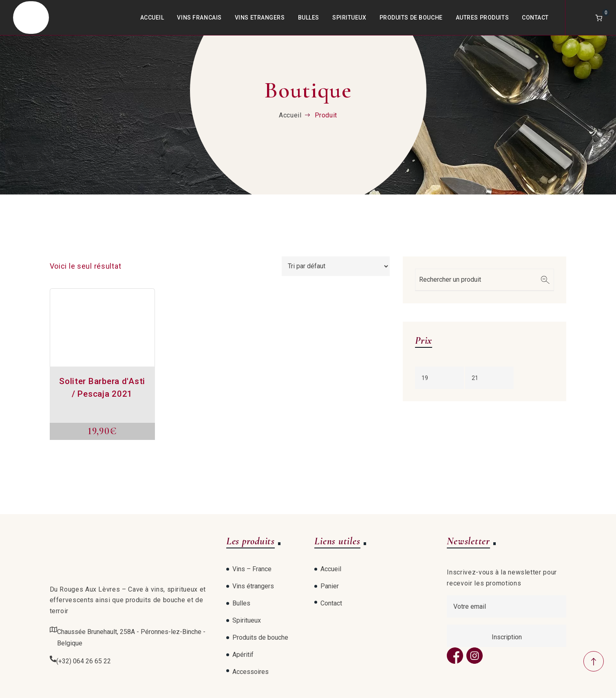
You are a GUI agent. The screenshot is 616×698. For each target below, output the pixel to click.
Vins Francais (199, 18)
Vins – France (252, 569)
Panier (330, 586)
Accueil (152, 18)
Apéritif (243, 655)
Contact (535, 18)
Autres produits (482, 18)
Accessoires (251, 672)
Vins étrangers (253, 586)
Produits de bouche (411, 18)
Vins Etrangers (260, 18)
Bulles (309, 18)
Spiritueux (349, 18)
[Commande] (336, 266)
